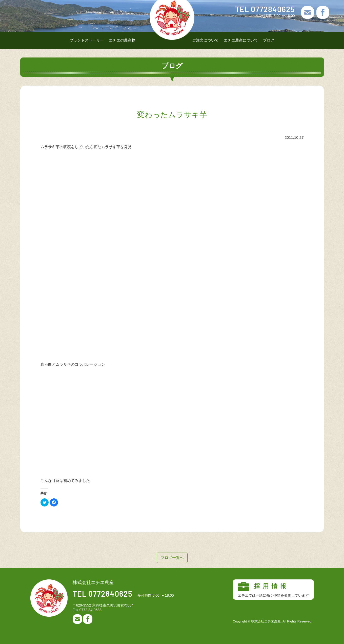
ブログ (269, 40)
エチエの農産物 (122, 40)
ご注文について (205, 40)
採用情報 (273, 590)
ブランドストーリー (87, 40)
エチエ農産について (241, 40)
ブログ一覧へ (172, 558)
